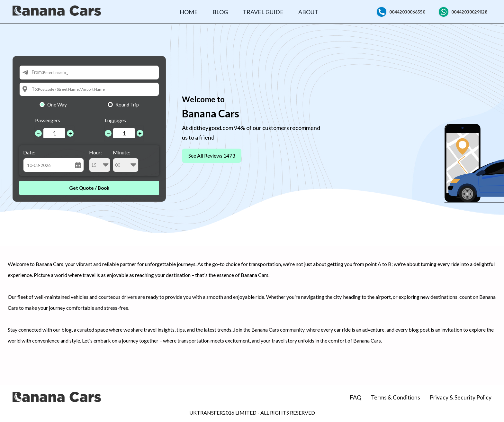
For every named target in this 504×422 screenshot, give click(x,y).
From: (37, 72)
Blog (220, 12)
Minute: (126, 161)
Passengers (48, 120)
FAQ (355, 397)
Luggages (115, 120)
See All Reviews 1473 (212, 156)
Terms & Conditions (396, 397)
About (308, 12)
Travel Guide (263, 12)
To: (35, 89)
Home (189, 12)
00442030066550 (407, 12)
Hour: (100, 161)
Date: (29, 152)
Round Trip (127, 105)
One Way (57, 105)
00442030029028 (469, 12)
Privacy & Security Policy (461, 397)
